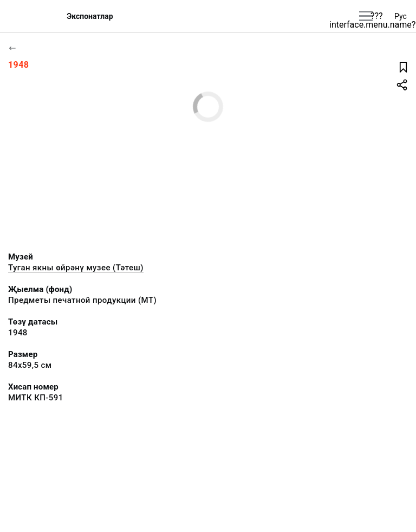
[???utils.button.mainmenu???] (366, 16)
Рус (401, 16)
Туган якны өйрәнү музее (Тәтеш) (76, 268)
